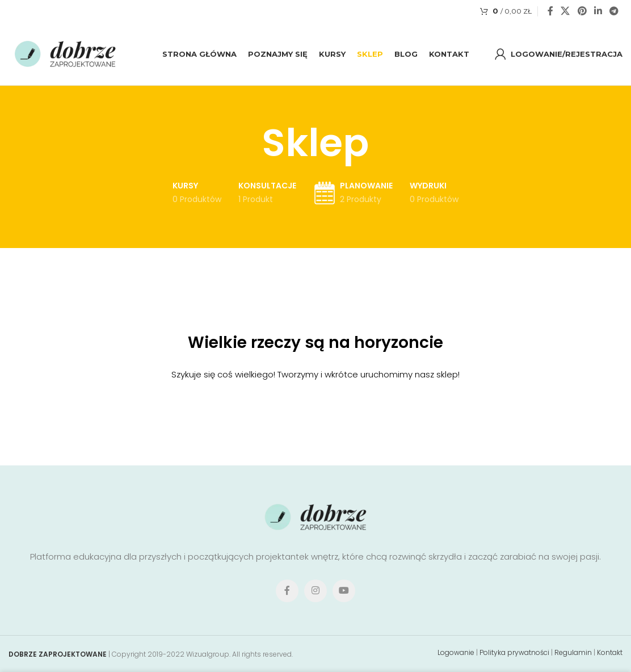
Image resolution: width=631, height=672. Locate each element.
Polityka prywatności (514, 652)
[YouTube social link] (344, 591)
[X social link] (565, 11)
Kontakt (610, 652)
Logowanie (456, 652)
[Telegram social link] (614, 11)
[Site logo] (65, 53)
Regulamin (573, 652)
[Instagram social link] (315, 591)
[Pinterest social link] (582, 11)
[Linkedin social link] (598, 11)
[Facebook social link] (550, 11)
